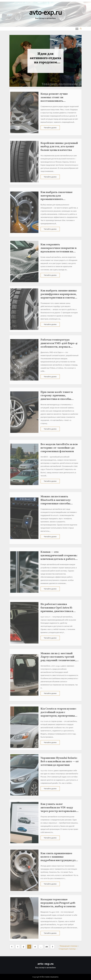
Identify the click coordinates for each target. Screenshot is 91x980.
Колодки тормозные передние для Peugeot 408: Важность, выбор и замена (58, 902)
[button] (81, 29)
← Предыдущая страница (67, 946)
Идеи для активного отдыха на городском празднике (45, 58)
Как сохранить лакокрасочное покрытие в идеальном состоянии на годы (59, 248)
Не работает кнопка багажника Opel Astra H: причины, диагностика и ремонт (57, 608)
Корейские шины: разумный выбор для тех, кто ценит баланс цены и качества (59, 145)
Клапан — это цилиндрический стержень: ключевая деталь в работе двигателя (59, 556)
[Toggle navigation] (77, 29)
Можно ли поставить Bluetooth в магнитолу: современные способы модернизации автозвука (57, 500)
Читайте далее (50, 126)
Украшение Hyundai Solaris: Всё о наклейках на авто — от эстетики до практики (60, 760)
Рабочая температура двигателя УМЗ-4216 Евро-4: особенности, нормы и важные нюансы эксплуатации (59, 345)
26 (47, 947)
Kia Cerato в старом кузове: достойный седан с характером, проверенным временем (59, 713)
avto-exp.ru (45, 12)
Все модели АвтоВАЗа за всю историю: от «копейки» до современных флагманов (59, 446)
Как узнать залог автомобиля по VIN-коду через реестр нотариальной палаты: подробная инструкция (59, 810)
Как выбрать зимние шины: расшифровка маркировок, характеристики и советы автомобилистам (59, 294)
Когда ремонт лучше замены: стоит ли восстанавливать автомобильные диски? (56, 98)
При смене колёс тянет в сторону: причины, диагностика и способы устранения (57, 396)
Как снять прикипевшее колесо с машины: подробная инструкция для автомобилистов (59, 857)
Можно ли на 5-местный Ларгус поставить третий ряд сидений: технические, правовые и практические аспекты (58, 659)
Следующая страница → (68, 949)
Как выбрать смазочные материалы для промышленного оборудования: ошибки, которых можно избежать (58, 198)
